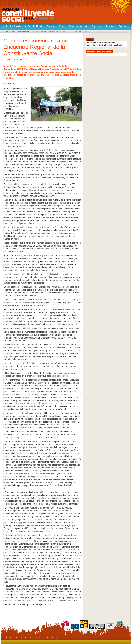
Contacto (73, 26)
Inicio (5, 26)
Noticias (40, 26)
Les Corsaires (41, 638)
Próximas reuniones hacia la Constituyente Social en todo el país (105, 44)
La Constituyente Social (22, 26)
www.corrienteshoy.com (22, 604)
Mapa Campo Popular (116, 26)
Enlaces (62, 26)
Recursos (51, 26)
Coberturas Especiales (91, 26)
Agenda (90, 40)
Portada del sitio (8, 31)
